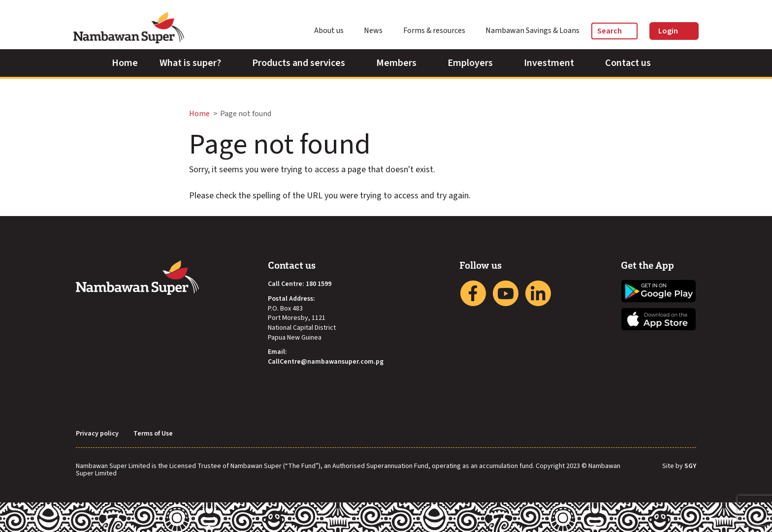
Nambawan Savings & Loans (532, 31)
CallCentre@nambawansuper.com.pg (326, 362)
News (378, 31)
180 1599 (319, 284)
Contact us (633, 63)
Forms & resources (439, 31)
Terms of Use (153, 434)
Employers (475, 63)
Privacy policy (97, 434)
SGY (690, 467)
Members (401, 63)
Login (674, 31)
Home (125, 63)
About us (333, 31)
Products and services (303, 63)
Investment (554, 63)
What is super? (195, 63)
